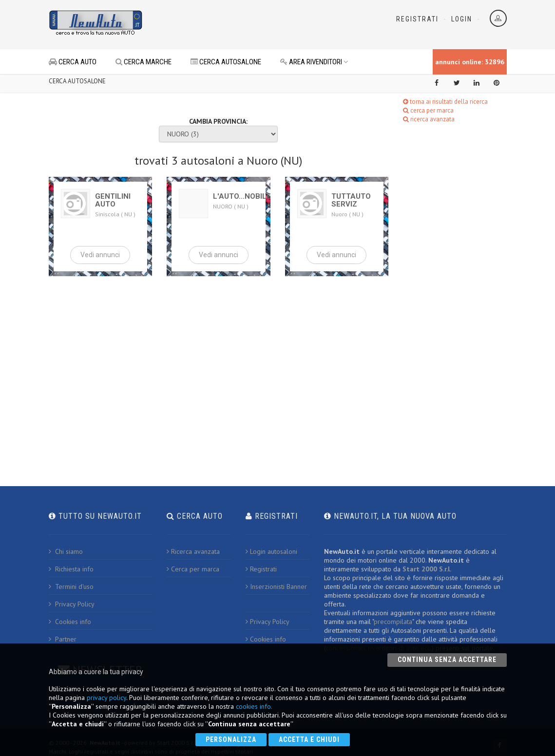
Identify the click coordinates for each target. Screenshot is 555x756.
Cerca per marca (193, 569)
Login (462, 19)
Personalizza (231, 739)
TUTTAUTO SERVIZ (351, 200)
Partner (63, 639)
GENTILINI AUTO (113, 200)
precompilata (393, 622)
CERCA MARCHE (144, 62)
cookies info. (254, 706)
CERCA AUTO (73, 62)
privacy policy (106, 698)
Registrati (417, 19)
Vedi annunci (100, 255)
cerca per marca (428, 110)
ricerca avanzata (429, 119)
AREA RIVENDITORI (314, 62)
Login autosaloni (271, 551)
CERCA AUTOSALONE (226, 62)
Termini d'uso (71, 586)
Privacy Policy (72, 604)
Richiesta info (71, 569)
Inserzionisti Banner (276, 586)
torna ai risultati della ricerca (445, 102)
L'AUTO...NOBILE (242, 196)
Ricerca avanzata (193, 551)
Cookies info (70, 622)
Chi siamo (66, 551)
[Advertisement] (266, 24)
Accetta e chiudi (309, 739)
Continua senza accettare (447, 660)
